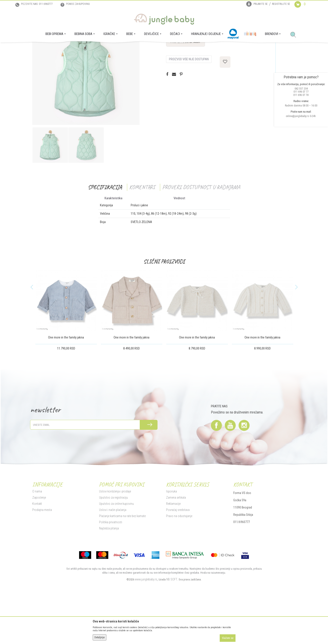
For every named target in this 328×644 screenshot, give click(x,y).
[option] (50, 188)
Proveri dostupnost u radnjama (201, 230)
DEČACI (66, 49)
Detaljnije (100, 637)
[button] (295, 35)
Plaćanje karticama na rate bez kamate (122, 559)
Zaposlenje (39, 541)
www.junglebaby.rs (146, 623)
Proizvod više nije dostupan (189, 102)
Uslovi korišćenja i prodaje (115, 535)
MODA (76, 49)
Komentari (142, 230)
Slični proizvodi (164, 305)
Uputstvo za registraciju (113, 541)
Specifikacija (105, 230)
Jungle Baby (39, 49)
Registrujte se (281, 4)
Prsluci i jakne (90, 49)
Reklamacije (173, 547)
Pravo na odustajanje (179, 559)
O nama (37, 535)
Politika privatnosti (111, 565)
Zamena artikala (176, 541)
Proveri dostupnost (186, 85)
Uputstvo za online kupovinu (116, 547)
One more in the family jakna (66, 381)
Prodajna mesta (42, 553)
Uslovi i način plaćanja (113, 553)
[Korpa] (304, 8)
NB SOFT (172, 623)
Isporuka (171, 535)
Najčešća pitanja (109, 572)
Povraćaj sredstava (178, 553)
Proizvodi (54, 49)
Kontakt (37, 547)
